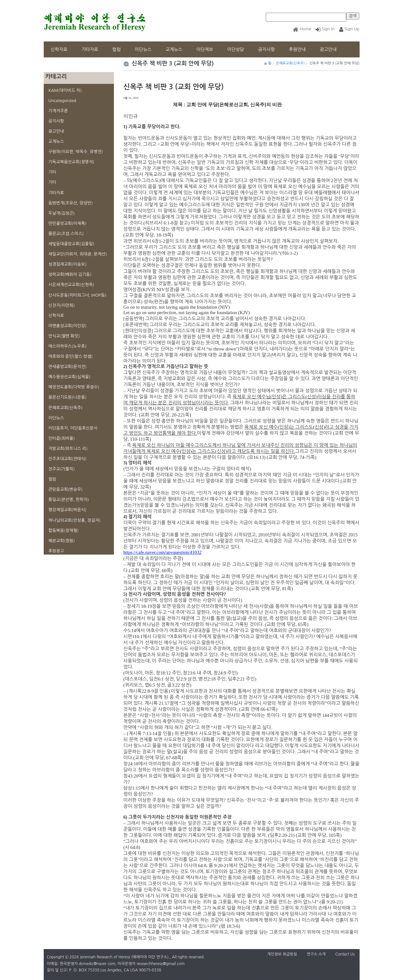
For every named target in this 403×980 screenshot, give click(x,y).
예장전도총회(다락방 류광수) (74, 387)
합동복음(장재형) (64, 531)
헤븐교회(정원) (62, 541)
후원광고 (56, 551)
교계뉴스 (174, 49)
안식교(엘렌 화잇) (64, 336)
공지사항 (267, 49)
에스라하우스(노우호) (67, 346)
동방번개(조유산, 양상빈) (71, 203)
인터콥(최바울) (62, 438)
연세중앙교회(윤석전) (67, 367)
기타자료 (90, 49)
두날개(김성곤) (62, 213)
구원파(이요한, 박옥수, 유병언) (76, 152)
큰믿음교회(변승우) (66, 489)
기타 (52, 172)
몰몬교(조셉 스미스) (66, 234)
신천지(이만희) (62, 305)
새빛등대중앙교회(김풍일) (71, 244)
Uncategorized (62, 101)
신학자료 (59, 49)
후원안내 (297, 49)
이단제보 (205, 49)
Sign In (325, 29)
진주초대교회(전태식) (67, 459)
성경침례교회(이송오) (67, 264)
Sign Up (349, 29)
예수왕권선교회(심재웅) (70, 377)
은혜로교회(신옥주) (66, 408)
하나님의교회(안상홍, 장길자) (75, 520)
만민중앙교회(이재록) (67, 223)
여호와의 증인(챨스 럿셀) (71, 356)
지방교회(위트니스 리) (68, 449)
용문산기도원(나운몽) (67, 397)
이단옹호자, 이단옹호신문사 (73, 428)
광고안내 (328, 49)
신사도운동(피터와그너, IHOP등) (78, 295)
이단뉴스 (143, 49)
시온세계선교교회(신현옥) (71, 285)
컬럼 (116, 49)
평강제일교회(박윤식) (67, 510)
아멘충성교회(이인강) (67, 326)
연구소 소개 (316, 954)
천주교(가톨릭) (62, 469)
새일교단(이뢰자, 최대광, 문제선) (78, 254)
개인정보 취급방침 (282, 954)
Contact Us (345, 954)
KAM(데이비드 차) (65, 90)
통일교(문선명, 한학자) (69, 500)
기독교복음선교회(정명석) (71, 162)
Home (302, 29)
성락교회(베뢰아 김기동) (70, 274)
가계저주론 (58, 111)
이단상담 (236, 49)
